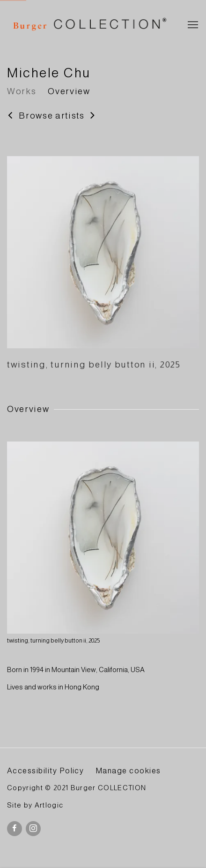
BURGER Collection (89, 26)
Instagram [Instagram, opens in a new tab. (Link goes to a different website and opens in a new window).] (33, 829)
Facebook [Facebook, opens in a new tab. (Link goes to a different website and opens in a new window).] (15, 829)
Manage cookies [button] (128, 771)
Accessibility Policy (45, 771)
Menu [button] (192, 25)
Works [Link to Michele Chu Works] (22, 91)
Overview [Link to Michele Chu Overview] (69, 91)
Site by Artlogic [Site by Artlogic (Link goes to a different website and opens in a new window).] (35, 805)
